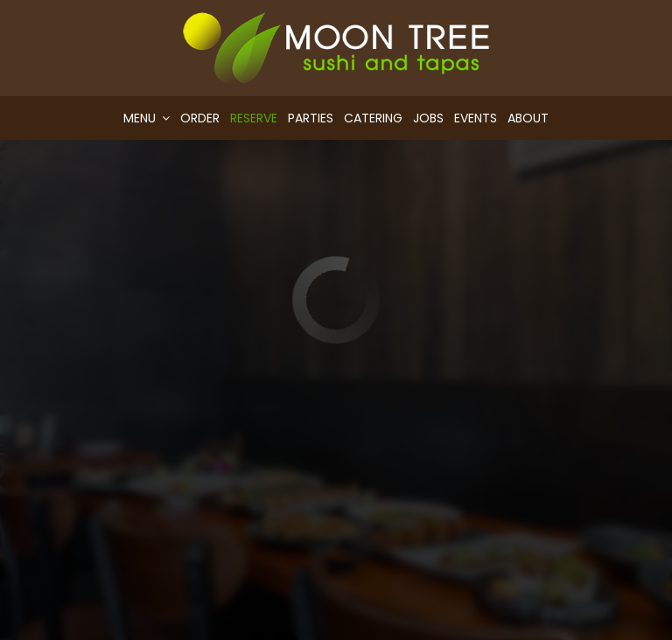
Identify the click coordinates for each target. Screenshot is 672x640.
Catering (373, 118)
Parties (311, 118)
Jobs (428, 118)
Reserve (254, 118)
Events (476, 118)
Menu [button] (147, 118)
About (528, 118)
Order (200, 118)
